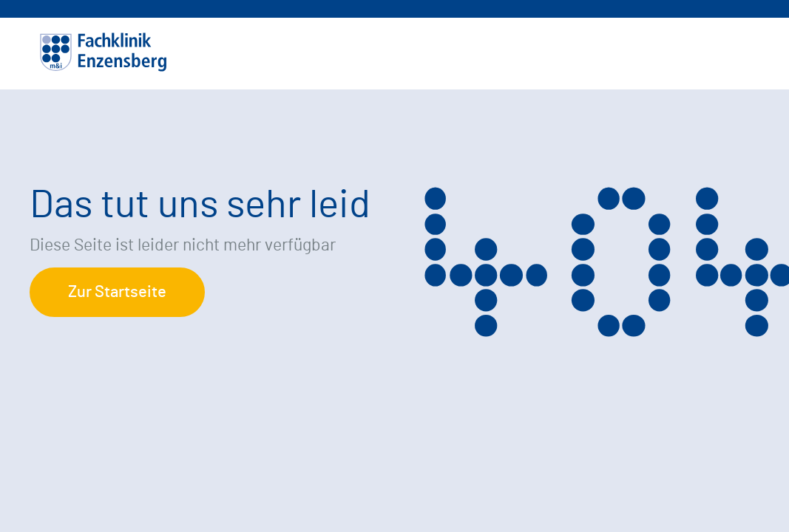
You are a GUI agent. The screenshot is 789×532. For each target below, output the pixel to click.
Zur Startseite (117, 292)
